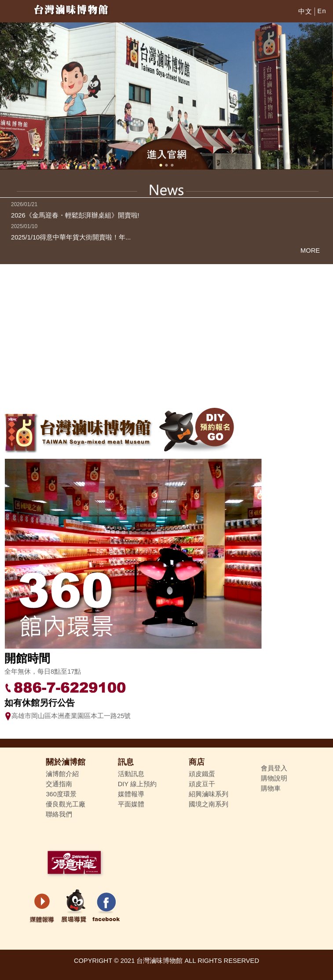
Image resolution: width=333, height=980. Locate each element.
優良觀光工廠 (66, 804)
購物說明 (274, 778)
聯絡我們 (59, 814)
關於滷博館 (66, 762)
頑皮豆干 (202, 784)
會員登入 (274, 768)
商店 (197, 762)
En (322, 11)
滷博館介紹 (62, 774)
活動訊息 (131, 774)
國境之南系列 (209, 804)
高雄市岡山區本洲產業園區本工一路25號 (68, 716)
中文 (306, 11)
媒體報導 (131, 794)
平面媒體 (131, 804)
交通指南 (59, 784)
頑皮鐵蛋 (202, 774)
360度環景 (61, 794)
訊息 (126, 762)
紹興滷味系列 (209, 794)
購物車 (271, 788)
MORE (310, 250)
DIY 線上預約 (137, 784)
